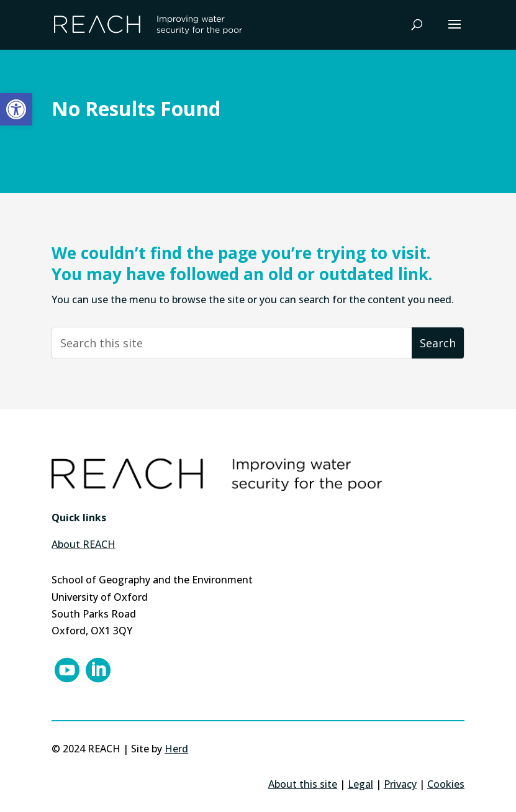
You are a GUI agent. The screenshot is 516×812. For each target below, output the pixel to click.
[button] (16, 109)
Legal (360, 784)
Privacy (400, 784)
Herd (176, 749)
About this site (303, 784)
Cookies (446, 784)
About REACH (84, 544)
